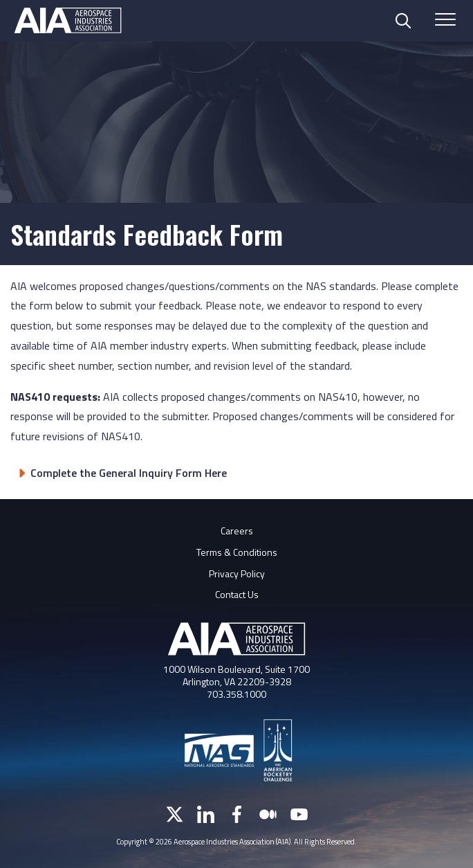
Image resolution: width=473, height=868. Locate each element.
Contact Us (237, 594)
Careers (237, 531)
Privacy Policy (237, 573)
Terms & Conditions (237, 552)
